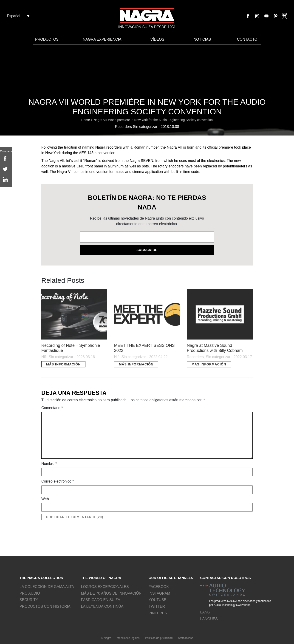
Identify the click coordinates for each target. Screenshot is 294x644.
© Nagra (106, 638)
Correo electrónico (58, 481)
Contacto (247, 39)
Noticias (202, 39)
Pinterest (276, 16)
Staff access (185, 638)
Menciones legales (128, 638)
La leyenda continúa (102, 606)
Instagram (257, 16)
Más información (63, 367)
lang (205, 612)
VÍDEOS (157, 39)
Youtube (266, 16)
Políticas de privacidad (159, 638)
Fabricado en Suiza (100, 600)
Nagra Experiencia (102, 39)
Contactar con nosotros (225, 578)
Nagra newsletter (285, 16)
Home (86, 120)
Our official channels (171, 578)
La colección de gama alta (47, 587)
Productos (47, 39)
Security (29, 600)
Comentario (52, 408)
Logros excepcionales (105, 587)
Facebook (248, 16)
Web (45, 499)
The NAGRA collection (41, 578)
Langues (209, 619)
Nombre (49, 464)
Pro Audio (30, 593)
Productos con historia (45, 606)
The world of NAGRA (101, 578)
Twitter (157, 606)
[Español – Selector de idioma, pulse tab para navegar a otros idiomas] (18, 16)
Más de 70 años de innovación (111, 593)
